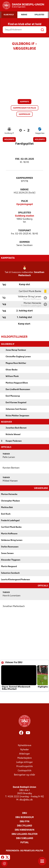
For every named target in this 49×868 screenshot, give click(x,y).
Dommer (25, 242)
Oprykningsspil (25, 204)
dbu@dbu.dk (26, 800)
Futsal (24, 842)
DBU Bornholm (25, 817)
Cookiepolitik (25, 770)
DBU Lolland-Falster (25, 834)
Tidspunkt (25, 231)
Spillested (24, 213)
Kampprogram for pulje (25, 108)
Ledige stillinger (24, 762)
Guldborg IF (9, 133)
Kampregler (24, 114)
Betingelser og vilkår (25, 775)
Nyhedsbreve (25, 745)
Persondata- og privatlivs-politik (25, 851)
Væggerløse (40, 133)
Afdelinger (24, 754)
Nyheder (25, 749)
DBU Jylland (24, 826)
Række (24, 190)
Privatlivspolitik (24, 766)
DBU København (25, 830)
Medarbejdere (24, 758)
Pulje (25, 201)
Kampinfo (24, 102)
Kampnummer (25, 178)
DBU (25, 813)
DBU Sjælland (25, 838)
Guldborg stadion (25, 216)
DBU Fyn (25, 821)
